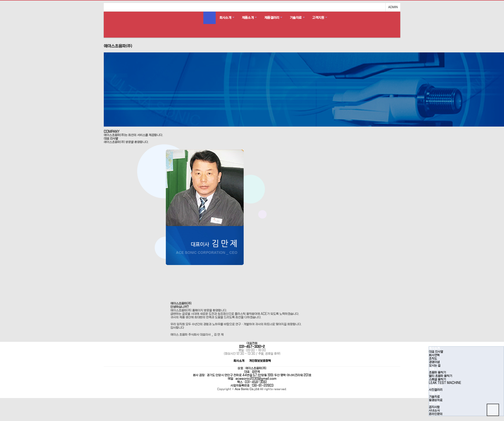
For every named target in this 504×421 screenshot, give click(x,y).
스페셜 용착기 (437, 379)
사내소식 (434, 411)
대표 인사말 (436, 352)
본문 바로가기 (0, 0)
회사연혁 (434, 355)
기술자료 (296, 18)
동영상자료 (436, 400)
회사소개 (225, 18)
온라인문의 (436, 414)
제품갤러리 (272, 18)
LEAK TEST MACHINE (445, 383)
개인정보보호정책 (260, 361)
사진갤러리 (436, 390)
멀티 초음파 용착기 (441, 376)
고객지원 (318, 18)
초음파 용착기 (437, 373)
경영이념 (434, 362)
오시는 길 (435, 366)
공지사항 (434, 407)
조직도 (433, 359)
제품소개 (248, 18)
